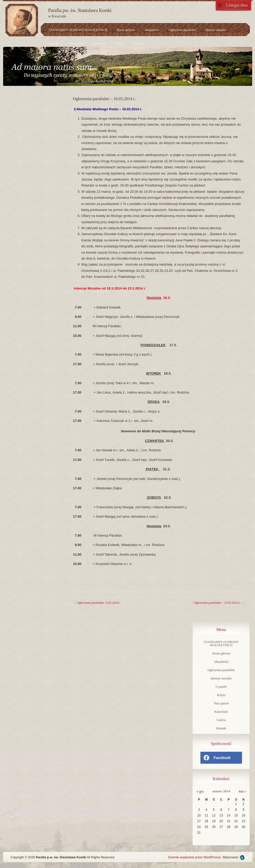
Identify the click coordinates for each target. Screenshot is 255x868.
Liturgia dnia (237, 5)
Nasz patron (76, 43)
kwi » (242, 792)
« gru (200, 792)
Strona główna (126, 30)
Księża (221, 695)
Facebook (217, 758)
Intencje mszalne (216, 30)
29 (236, 827)
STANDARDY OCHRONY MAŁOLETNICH (78, 30)
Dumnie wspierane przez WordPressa (194, 857)
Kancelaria (99, 43)
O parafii (53, 43)
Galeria (120, 43)
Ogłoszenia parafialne (182, 30)
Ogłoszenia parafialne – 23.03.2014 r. (219, 603)
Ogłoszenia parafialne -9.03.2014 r (97, 603)
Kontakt (139, 43)
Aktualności (152, 30)
